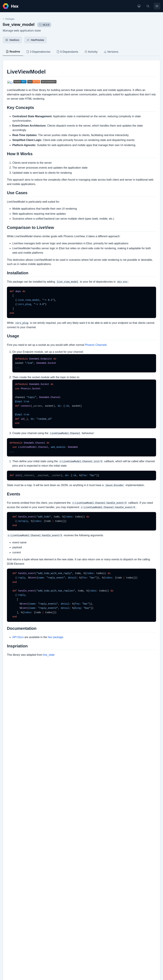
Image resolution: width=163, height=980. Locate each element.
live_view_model (19, 24)
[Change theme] (139, 6)
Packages (9, 19)
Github (10, 877)
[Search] (148, 6)
